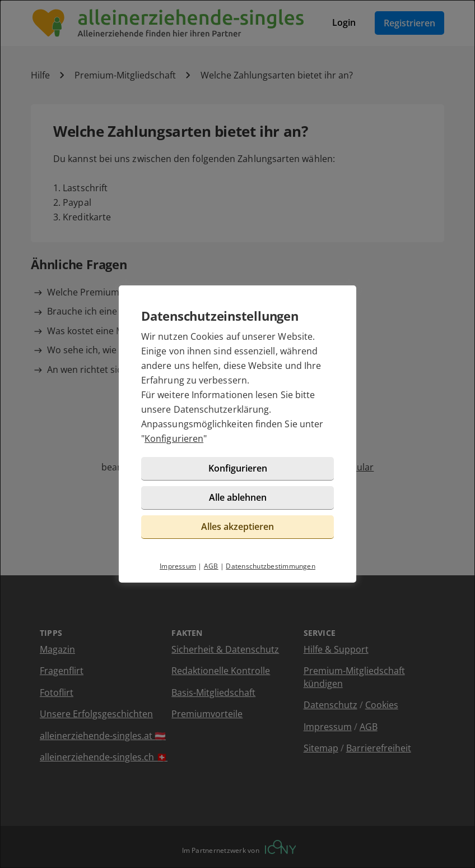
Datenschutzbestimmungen (271, 566)
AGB (211, 566)
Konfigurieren (174, 438)
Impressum (178, 566)
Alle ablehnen (238, 497)
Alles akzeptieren (237, 527)
